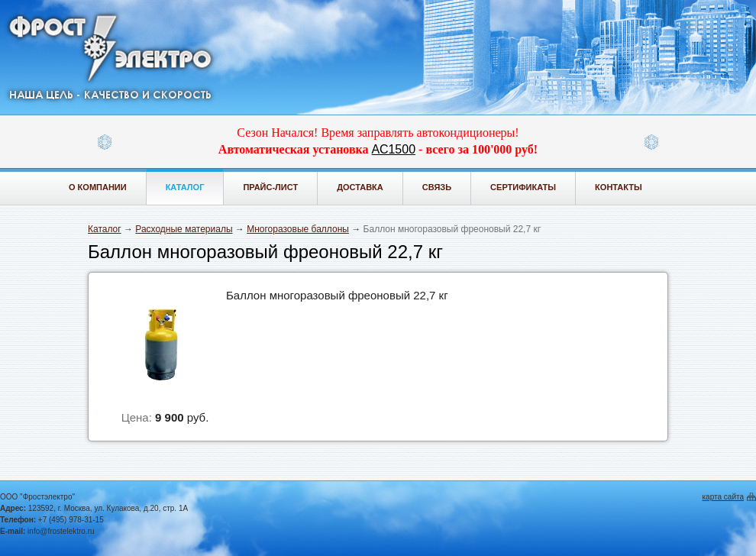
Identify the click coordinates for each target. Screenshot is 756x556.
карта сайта (723, 497)
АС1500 (394, 149)
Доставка (360, 187)
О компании (98, 187)
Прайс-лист (270, 187)
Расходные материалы (184, 229)
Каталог (185, 187)
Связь (437, 187)
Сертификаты (523, 187)
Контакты (619, 187)
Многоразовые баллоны (298, 229)
